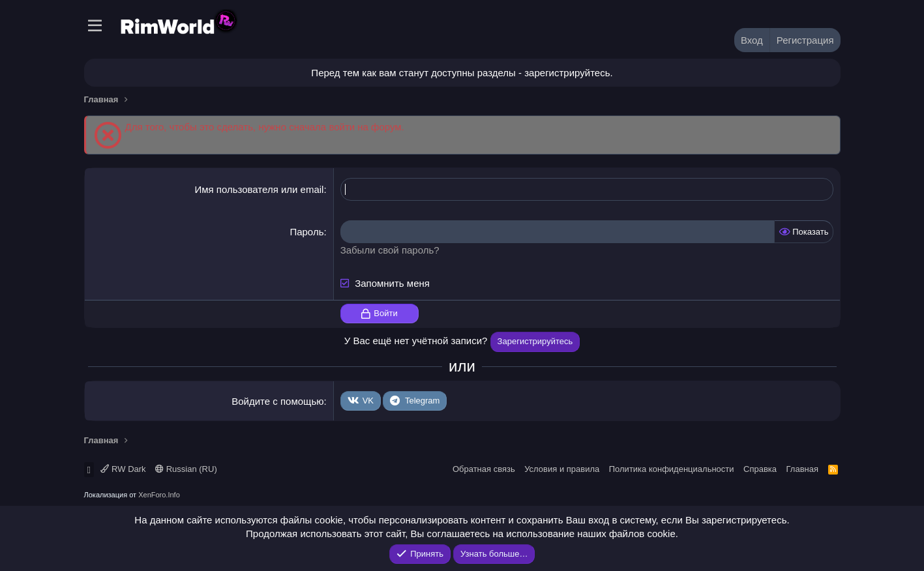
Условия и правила (562, 469)
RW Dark (123, 469)
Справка (760, 469)
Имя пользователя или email (259, 189)
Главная (802, 469)
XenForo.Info (159, 495)
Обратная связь (484, 469)
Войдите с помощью (277, 401)
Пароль (306, 232)
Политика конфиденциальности (672, 469)
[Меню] (96, 26)
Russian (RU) (186, 469)
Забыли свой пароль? (390, 250)
